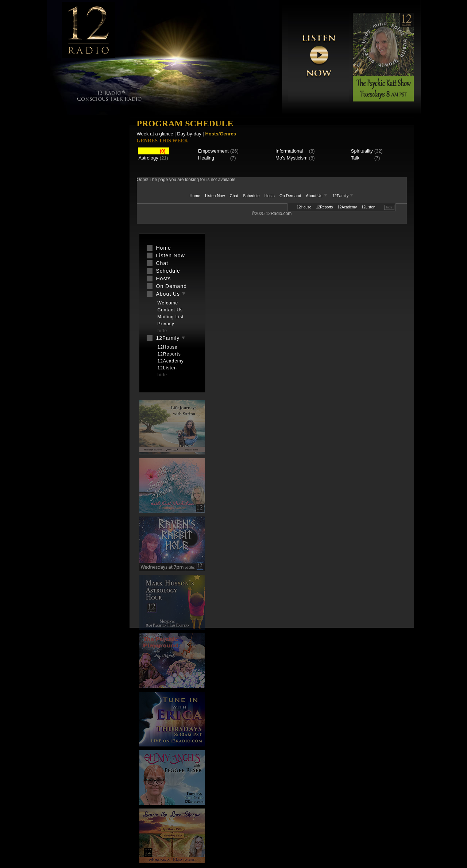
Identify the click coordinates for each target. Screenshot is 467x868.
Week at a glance (155, 134)
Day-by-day (189, 134)
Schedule (251, 196)
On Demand (290, 196)
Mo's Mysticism (292, 158)
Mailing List (171, 317)
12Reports (324, 207)
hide (389, 207)
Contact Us (170, 310)
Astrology (148, 158)
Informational (289, 151)
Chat (234, 196)
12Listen (368, 207)
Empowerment (213, 151)
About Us (317, 196)
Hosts (270, 196)
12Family (343, 196)
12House (304, 207)
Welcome (168, 303)
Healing (206, 158)
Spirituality (362, 151)
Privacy (166, 324)
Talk (355, 158)
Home (195, 196)
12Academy (347, 207)
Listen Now (215, 196)
